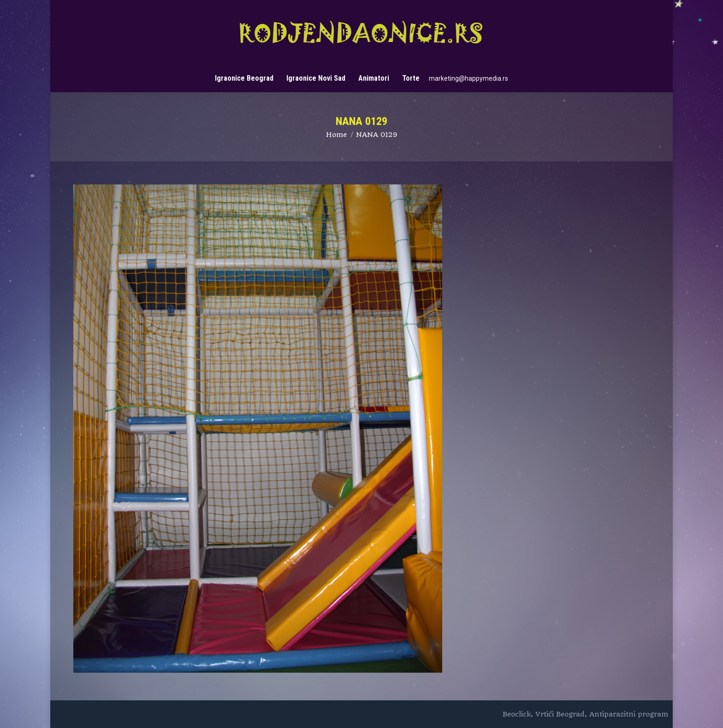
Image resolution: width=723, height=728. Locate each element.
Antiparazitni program (629, 714)
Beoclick (517, 714)
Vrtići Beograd (560, 714)
